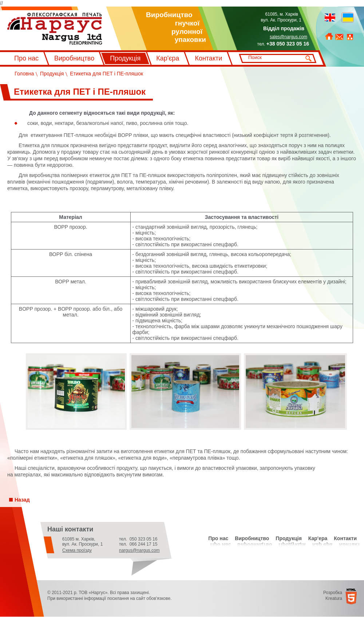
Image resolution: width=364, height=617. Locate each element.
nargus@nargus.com (139, 550)
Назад (22, 500)
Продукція (125, 58)
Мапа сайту (350, 37)
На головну (329, 37)
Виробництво (74, 58)
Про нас (26, 58)
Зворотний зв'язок (339, 37)
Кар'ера (318, 538)
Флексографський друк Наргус (55, 29)
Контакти (208, 58)
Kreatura (334, 598)
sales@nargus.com (288, 37)
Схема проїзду (77, 550)
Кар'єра (168, 58)
